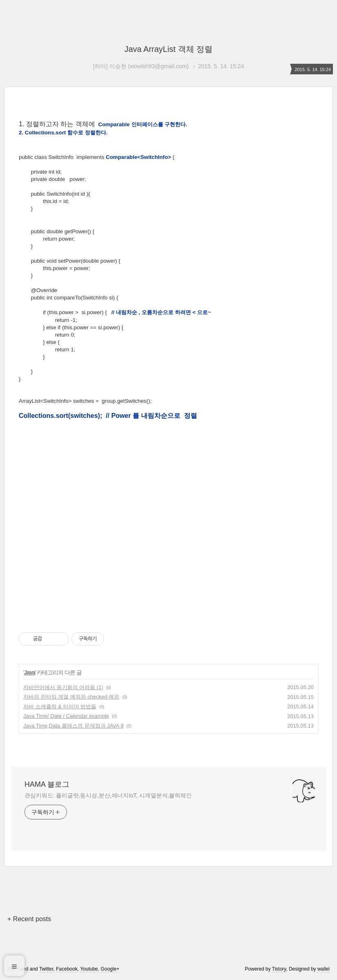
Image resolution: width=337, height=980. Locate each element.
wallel (324, 969)
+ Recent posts (29, 919)
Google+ (110, 969)
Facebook (67, 969)
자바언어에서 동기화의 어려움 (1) (63, 687)
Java (30, 672)
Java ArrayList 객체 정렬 (169, 49)
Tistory (279, 969)
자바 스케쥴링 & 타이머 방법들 (60, 707)
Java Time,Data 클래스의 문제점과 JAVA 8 (73, 726)
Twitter (46, 969)
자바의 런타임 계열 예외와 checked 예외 (71, 697)
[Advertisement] (168, 443)
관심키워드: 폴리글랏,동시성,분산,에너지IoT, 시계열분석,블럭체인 (108, 795)
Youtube (89, 969)
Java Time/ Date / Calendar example (66, 716)
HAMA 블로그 (47, 784)
